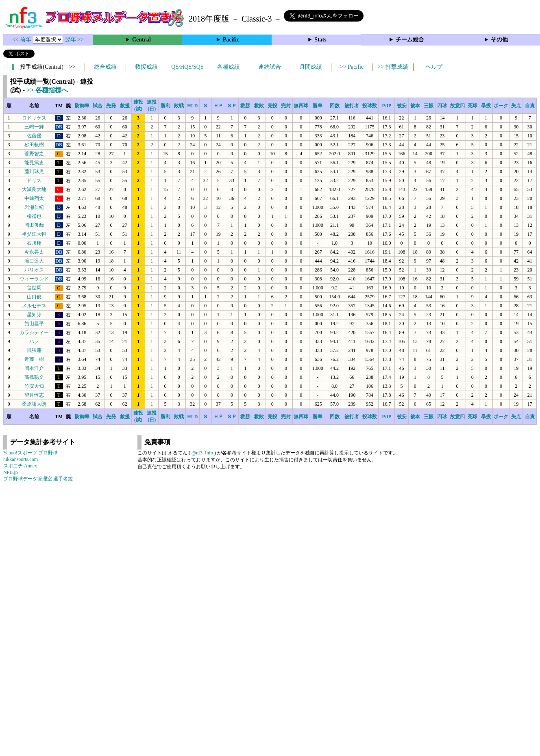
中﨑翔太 (34, 198)
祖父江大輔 (34, 234)
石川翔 (34, 243)
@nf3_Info (202, 453)
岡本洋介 (34, 368)
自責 (530, 106)
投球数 (370, 106)
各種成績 (229, 67)
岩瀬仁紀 (34, 207)
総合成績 (105, 67)
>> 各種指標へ (47, 90)
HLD (192, 106)
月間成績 (311, 67)
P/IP (387, 106)
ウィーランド (34, 279)
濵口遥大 (34, 261)
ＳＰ (232, 106)
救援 (125, 106)
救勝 (245, 106)
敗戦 (179, 106)
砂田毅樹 (34, 145)
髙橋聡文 (34, 377)
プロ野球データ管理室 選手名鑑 (38, 479)
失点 (516, 106)
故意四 (457, 106)
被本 (415, 106)
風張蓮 (34, 350)
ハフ (34, 341)
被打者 (352, 106)
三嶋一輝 (34, 127)
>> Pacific (352, 67)
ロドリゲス (34, 118)
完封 (286, 106)
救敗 (259, 106)
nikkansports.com (21, 459)
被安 (402, 106)
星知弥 (34, 315)
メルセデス (34, 306)
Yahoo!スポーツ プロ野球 (30, 453)
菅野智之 (34, 154)
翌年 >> (74, 40)
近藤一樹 (34, 359)
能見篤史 (34, 163)
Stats (320, 40)
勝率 (318, 106)
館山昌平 (34, 324)
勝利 (165, 106)
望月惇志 (34, 395)
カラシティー (34, 332)
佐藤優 (34, 136)
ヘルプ (434, 67)
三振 (429, 106)
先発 (111, 106)
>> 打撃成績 (393, 67)
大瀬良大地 (34, 189)
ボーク (501, 106)
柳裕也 (34, 216)
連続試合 (270, 67)
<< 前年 (23, 40)
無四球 (301, 106)
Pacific (231, 40)
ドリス (34, 180)
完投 (272, 106)
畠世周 (34, 288)
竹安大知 (34, 386)
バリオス (34, 270)
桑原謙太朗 (34, 404)
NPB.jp (11, 472)
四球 (442, 106)
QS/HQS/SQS (187, 67)
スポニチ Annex (20, 466)
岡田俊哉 (34, 225)
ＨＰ (218, 106)
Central (142, 40)
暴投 (486, 106)
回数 (335, 106)
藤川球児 (34, 172)
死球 (472, 106)
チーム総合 (410, 40)
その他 (499, 40)
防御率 (82, 106)
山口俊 (34, 297)
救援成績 (146, 67)
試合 (98, 106)
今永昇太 (34, 252)
